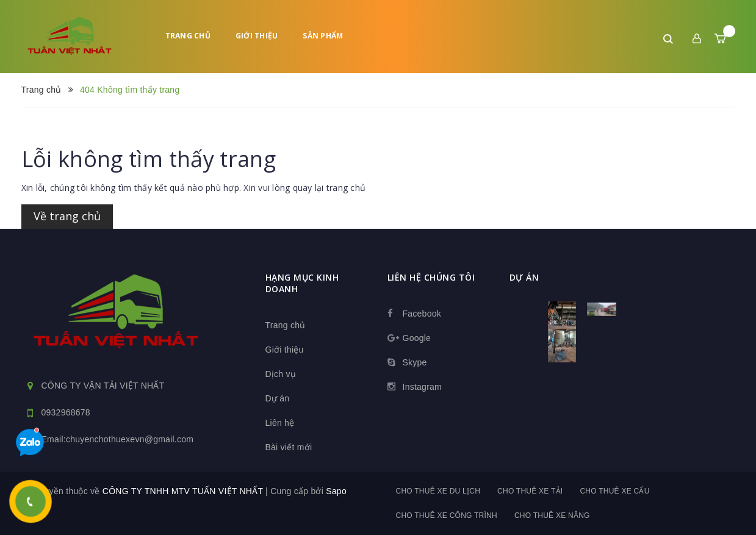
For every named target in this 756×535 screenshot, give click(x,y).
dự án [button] (524, 277)
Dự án (278, 398)
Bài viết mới (289, 447)
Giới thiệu (257, 36)
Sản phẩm (323, 36)
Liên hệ (280, 423)
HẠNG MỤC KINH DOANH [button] (302, 283)
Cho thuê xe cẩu (614, 491)
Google (417, 338)
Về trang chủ (67, 216)
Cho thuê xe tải (530, 491)
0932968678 (66, 412)
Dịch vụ (281, 374)
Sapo (336, 491)
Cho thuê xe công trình (447, 515)
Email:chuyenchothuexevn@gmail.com (118, 439)
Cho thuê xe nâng (552, 515)
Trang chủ (188, 36)
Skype (415, 362)
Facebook (422, 314)
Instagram (423, 387)
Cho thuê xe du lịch (438, 491)
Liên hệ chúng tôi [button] (431, 277)
